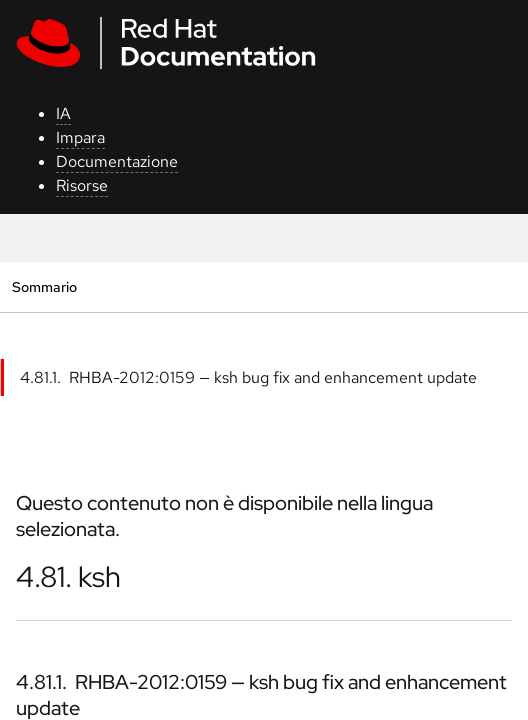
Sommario (44, 286)
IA (63, 113)
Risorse (82, 185)
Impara (80, 137)
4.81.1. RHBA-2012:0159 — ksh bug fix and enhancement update (248, 377)
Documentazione (117, 161)
